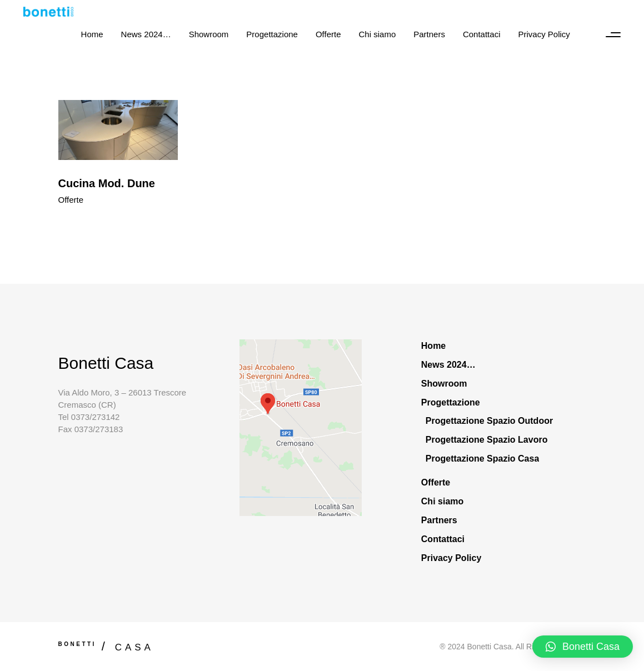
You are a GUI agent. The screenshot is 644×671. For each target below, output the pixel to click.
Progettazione (451, 402)
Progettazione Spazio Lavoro (487, 440)
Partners (439, 520)
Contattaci (443, 539)
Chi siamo (442, 501)
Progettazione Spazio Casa (483, 459)
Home (433, 346)
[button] (583, 647)
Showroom (444, 384)
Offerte (71, 200)
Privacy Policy (451, 558)
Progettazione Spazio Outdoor (489, 421)
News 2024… (448, 365)
